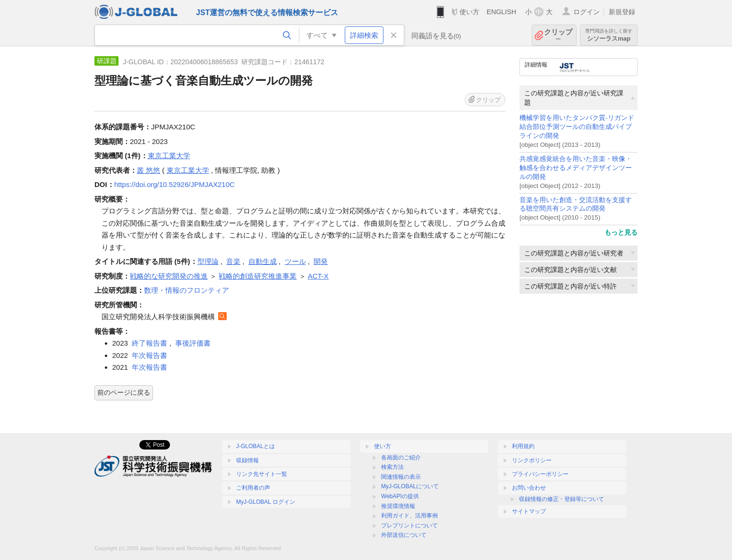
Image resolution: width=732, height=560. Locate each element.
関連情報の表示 (401, 477)
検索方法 (392, 467)
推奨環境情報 (398, 506)
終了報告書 (149, 343)
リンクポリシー (532, 460)
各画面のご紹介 (401, 458)
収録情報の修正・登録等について (562, 499)
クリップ (558, 35)
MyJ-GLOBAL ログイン (266, 502)
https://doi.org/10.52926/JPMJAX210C (174, 184)
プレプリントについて (409, 526)
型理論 (208, 261)
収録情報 (247, 460)
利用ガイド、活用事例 (409, 516)
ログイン (587, 12)
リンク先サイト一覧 (262, 474)
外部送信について (404, 535)
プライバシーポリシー (540, 474)
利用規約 (523, 446)
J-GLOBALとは (255, 446)
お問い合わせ (529, 488)
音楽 (233, 261)
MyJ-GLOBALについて (410, 486)
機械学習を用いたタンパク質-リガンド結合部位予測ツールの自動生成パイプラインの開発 (577, 127)
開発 (321, 261)
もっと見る (621, 232)
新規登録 (622, 12)
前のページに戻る (124, 392)
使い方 (469, 12)
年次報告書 (149, 355)
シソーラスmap (609, 35)
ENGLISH (501, 12)
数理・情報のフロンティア (187, 290)
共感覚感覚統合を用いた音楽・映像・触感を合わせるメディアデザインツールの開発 (576, 168)
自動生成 (263, 261)
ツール (295, 261)
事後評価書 (193, 343)
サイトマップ (529, 511)
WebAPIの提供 (400, 496)
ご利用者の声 (253, 488)
